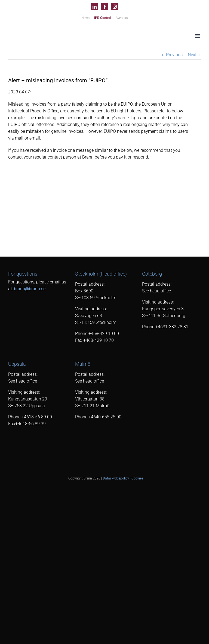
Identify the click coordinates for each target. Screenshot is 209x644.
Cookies (137, 478)
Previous (174, 55)
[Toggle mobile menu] (198, 36)
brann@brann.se (30, 289)
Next (192, 55)
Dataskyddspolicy (116, 478)
